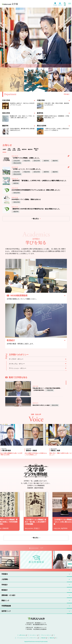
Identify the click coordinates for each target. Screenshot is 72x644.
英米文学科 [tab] (19, 149)
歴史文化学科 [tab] (36, 149)
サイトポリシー (34, 635)
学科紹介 (5, 585)
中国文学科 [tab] (14, 149)
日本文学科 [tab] (9, 149)
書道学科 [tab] (30, 149)
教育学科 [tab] (24, 149)
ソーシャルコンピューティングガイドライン (28, 638)
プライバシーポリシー (47, 635)
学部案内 (5, 574)
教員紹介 (5, 590)
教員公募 (44, 638)
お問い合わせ (23, 635)
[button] (30, 548)
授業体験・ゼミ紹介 (8, 595)
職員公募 (53, 638)
